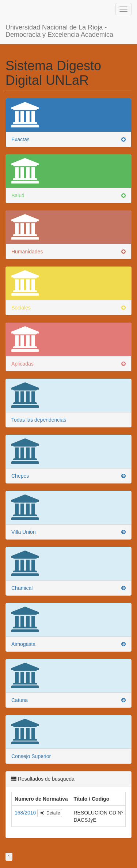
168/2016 (26, 805)
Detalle (50, 806)
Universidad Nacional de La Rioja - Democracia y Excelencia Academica (59, 23)
